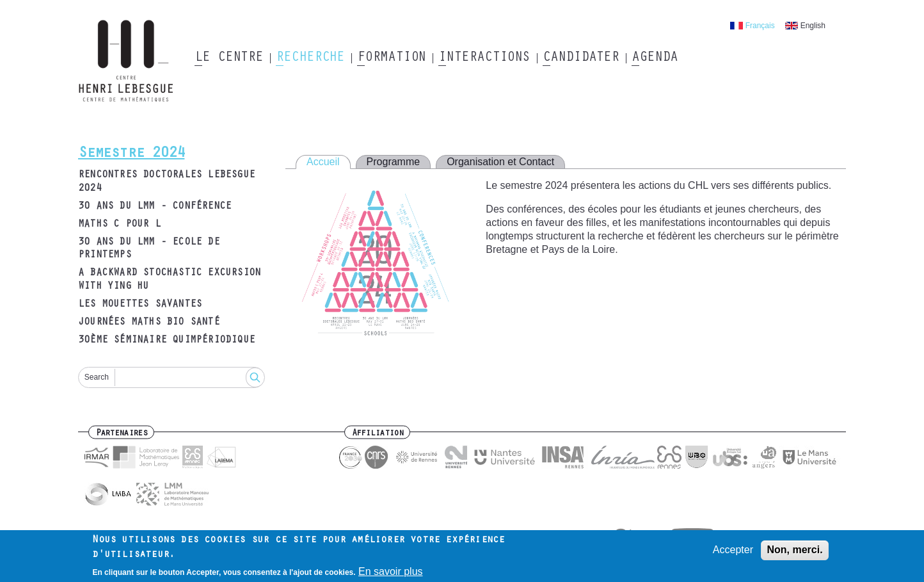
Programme (394, 162)
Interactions (484, 58)
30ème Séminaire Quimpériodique (166, 341)
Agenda (654, 58)
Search (97, 377)
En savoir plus (391, 575)
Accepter (733, 553)
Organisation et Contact (500, 162)
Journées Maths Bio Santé (149, 323)
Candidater (581, 58)
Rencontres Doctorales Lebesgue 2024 (166, 182)
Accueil (323, 162)
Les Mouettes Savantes (140, 305)
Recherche (310, 58)
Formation (391, 58)
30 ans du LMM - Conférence (155, 207)
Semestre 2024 (131, 154)
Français (760, 26)
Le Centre (229, 58)
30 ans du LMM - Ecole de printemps (149, 249)
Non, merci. (794, 553)
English (813, 26)
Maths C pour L (119, 225)
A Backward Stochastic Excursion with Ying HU (169, 280)
